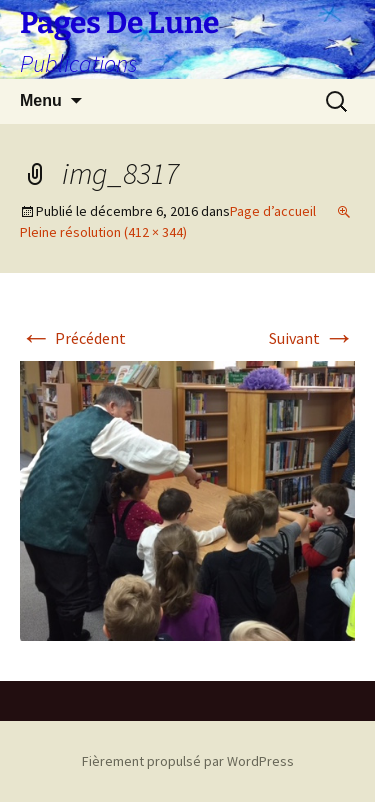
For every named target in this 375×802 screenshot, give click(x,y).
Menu (41, 100)
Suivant (312, 338)
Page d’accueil (273, 211)
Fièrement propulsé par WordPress (188, 761)
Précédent (73, 338)
